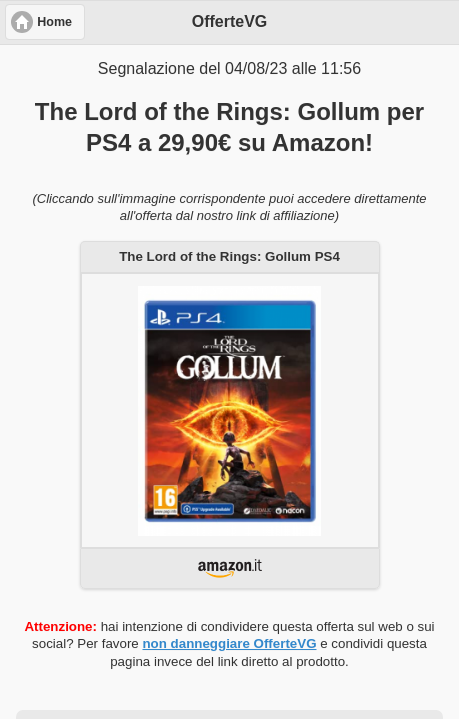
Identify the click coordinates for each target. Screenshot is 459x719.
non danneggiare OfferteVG (229, 643)
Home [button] (54, 22)
